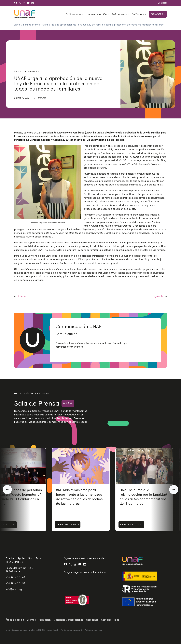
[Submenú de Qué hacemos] (129, 14)
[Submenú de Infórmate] (146, 14)
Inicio (18, 25)
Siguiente (158, 296)
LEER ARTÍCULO (54, 525)
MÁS (66, 403)
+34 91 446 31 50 (16, 583)
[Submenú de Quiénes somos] (85, 14)
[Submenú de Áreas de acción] (108, 14)
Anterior (22, 296)
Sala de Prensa (32, 25)
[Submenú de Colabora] (165, 14)
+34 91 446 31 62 (15, 577)
